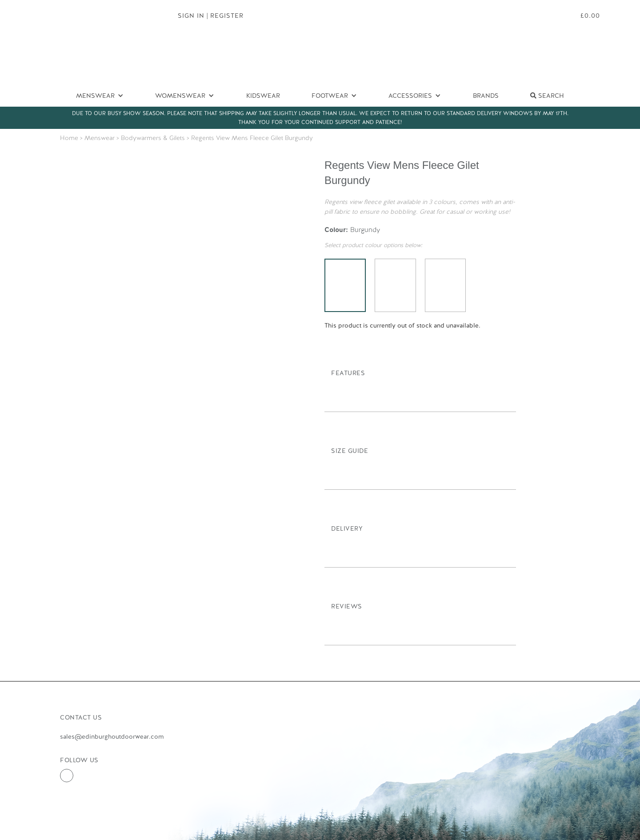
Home (69, 138)
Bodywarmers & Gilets (153, 138)
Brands (486, 96)
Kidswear (263, 96)
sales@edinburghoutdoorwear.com (112, 736)
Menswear (100, 138)
